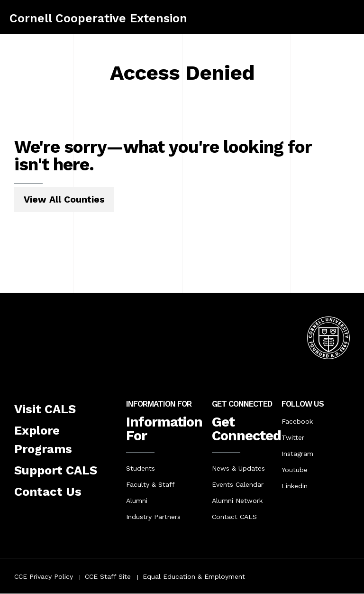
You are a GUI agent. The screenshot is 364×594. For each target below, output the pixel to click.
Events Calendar (238, 484)
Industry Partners (153, 517)
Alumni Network (237, 501)
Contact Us (48, 492)
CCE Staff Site (108, 576)
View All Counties (64, 200)
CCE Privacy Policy (44, 576)
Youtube (295, 470)
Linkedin (295, 486)
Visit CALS (45, 409)
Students (141, 468)
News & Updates (238, 468)
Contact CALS (234, 517)
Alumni (137, 501)
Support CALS (56, 470)
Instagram (297, 454)
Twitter (293, 437)
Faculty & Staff (150, 484)
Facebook (297, 421)
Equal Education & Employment (194, 576)
